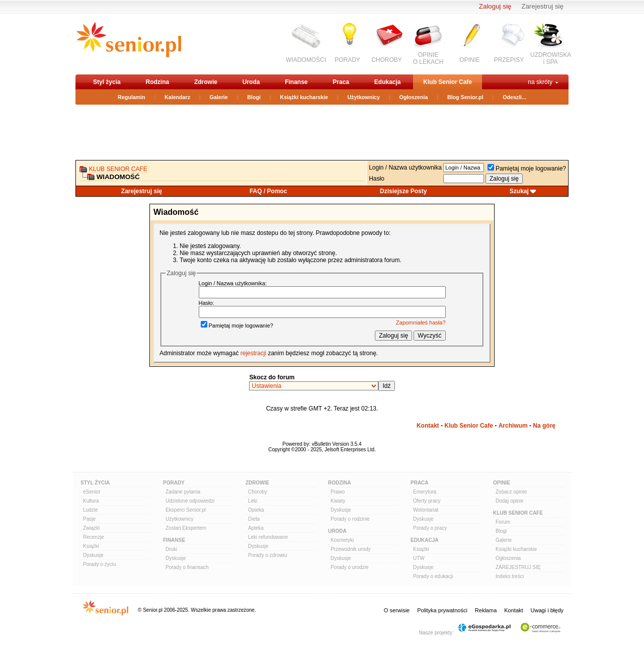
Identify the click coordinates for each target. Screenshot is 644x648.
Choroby (258, 492)
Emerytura (425, 492)
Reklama (486, 610)
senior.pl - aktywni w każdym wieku (129, 44)
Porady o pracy (430, 528)
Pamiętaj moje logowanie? (527, 169)
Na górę (544, 426)
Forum (503, 522)
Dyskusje (93, 555)
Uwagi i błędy (547, 610)
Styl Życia (95, 483)
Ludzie (90, 510)
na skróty (540, 82)
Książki (91, 546)
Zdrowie (206, 82)
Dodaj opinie (510, 501)
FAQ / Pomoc (268, 191)
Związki (91, 528)
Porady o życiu (100, 564)
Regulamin (131, 97)
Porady (174, 483)
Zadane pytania (183, 492)
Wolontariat (426, 510)
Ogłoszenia (414, 97)
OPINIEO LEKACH (428, 58)
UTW (419, 558)
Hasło (377, 179)
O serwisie (397, 610)
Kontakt (428, 426)
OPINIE (470, 60)
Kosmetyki (342, 540)
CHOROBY (387, 60)
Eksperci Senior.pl (186, 510)
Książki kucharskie (304, 97)
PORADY (347, 60)
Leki (253, 501)
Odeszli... (514, 97)
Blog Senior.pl (465, 97)
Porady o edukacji (433, 576)
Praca (341, 82)
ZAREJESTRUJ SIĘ (518, 567)
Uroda (251, 82)
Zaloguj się (495, 6)
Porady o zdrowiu (267, 555)
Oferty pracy (427, 501)
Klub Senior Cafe (448, 82)
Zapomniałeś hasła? (421, 322)
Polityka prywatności (442, 610)
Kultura (91, 501)
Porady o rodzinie (350, 519)
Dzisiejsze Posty (403, 191)
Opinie (502, 483)
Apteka (256, 528)
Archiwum (513, 426)
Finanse (296, 82)
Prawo (338, 492)
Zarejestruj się (542, 6)
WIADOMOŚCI (306, 60)
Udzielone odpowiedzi (190, 501)
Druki (171, 549)
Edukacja (388, 82)
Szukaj (519, 191)
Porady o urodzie (350, 567)
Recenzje (94, 537)
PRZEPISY (509, 60)
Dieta (254, 519)
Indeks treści (510, 576)
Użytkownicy (364, 97)
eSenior (92, 492)
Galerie (219, 97)
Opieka (256, 510)
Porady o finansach (187, 567)
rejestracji (253, 353)
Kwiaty (338, 501)
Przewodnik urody (350, 549)
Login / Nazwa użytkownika (405, 168)
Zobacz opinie (511, 492)
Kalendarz (177, 97)
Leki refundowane (268, 537)
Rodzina (157, 82)
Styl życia (107, 82)
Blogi (254, 97)
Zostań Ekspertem (186, 528)
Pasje (89, 519)
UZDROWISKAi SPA (551, 58)
